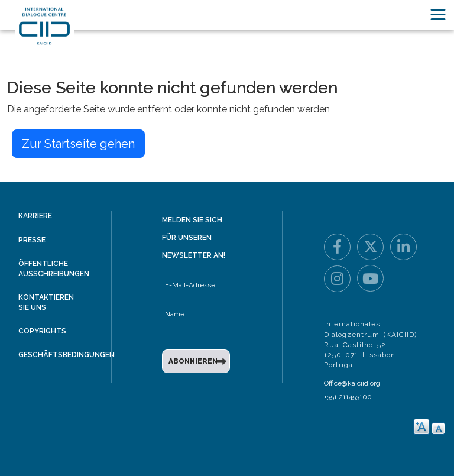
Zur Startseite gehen (78, 144)
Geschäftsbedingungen (67, 355)
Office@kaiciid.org (352, 383)
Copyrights (42, 331)
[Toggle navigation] (438, 14)
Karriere (35, 216)
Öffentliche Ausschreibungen (54, 269)
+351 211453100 (348, 397)
